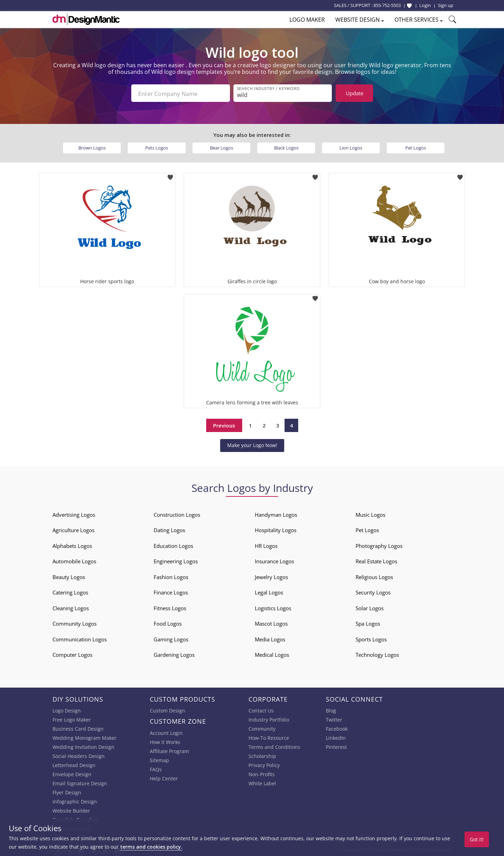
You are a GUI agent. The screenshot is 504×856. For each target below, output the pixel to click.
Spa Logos (368, 622)
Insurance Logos (274, 560)
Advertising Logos (74, 513)
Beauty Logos (69, 576)
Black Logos (286, 146)
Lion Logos (351, 146)
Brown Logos (92, 146)
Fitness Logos (170, 607)
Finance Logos (171, 591)
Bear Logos (222, 146)
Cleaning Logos (71, 607)
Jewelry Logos (271, 576)
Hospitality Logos (276, 529)
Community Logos (75, 622)
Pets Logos (157, 146)
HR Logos (266, 544)
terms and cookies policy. (151, 847)
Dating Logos (169, 529)
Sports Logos (371, 638)
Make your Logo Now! (252, 444)
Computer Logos (72, 653)
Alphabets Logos (72, 544)
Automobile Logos (74, 560)
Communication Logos (80, 638)
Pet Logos (416, 146)
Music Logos (370, 513)
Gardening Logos (174, 653)
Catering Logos (70, 591)
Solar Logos (370, 607)
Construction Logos (177, 513)
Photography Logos (379, 544)
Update (355, 93)
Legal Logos (269, 591)
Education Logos (173, 544)
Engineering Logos (176, 560)
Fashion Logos (171, 576)
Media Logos (270, 638)
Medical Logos (272, 653)
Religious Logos (374, 576)
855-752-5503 (387, 5)
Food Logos (168, 622)
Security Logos (373, 591)
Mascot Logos (271, 622)
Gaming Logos (171, 638)
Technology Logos (377, 653)
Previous (224, 424)
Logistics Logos (273, 607)
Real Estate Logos (376, 560)
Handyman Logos (276, 513)
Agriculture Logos (73, 529)
